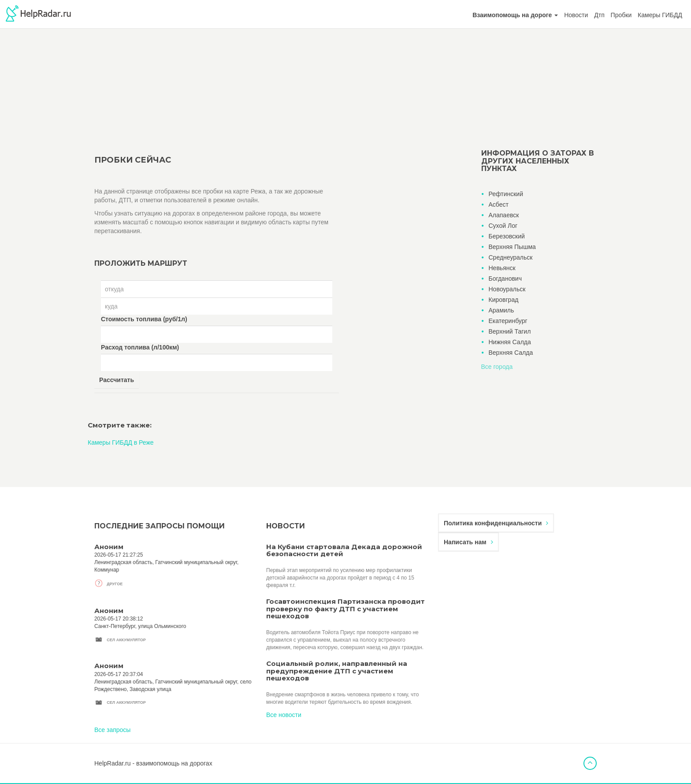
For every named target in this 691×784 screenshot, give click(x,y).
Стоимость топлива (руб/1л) (144, 319)
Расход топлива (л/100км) (140, 347)
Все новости (284, 715)
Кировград (504, 300)
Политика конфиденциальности (496, 523)
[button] (515, 15)
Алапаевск (504, 215)
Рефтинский (506, 194)
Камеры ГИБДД (660, 15)
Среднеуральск (511, 257)
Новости (576, 15)
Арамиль (502, 310)
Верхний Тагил (510, 331)
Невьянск (502, 268)
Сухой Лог (503, 226)
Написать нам (468, 542)
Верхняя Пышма (512, 247)
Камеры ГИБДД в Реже (121, 442)
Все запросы (112, 730)
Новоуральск (507, 289)
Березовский (507, 236)
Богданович (505, 279)
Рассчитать (117, 380)
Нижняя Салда (510, 342)
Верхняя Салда (511, 353)
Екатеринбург (508, 321)
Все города (497, 367)
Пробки (621, 15)
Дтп (599, 15)
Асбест (499, 204)
